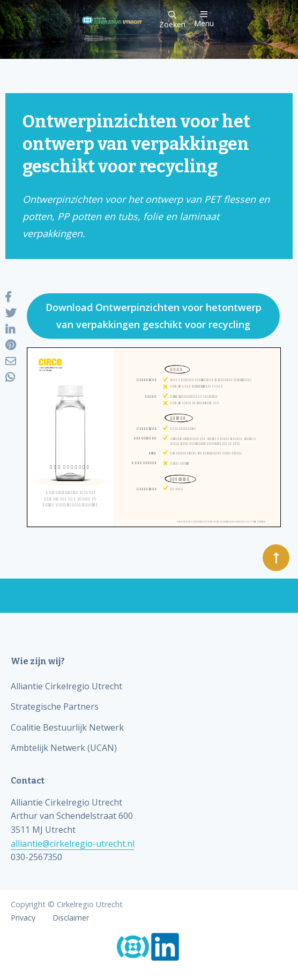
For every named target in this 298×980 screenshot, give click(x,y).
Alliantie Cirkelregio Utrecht (66, 686)
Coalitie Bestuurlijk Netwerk (67, 727)
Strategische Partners (55, 706)
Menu (204, 19)
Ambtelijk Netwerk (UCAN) (64, 748)
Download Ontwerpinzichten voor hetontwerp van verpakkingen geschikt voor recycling (154, 316)
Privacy (23, 918)
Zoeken (172, 20)
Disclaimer (71, 918)
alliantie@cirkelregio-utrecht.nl (73, 844)
